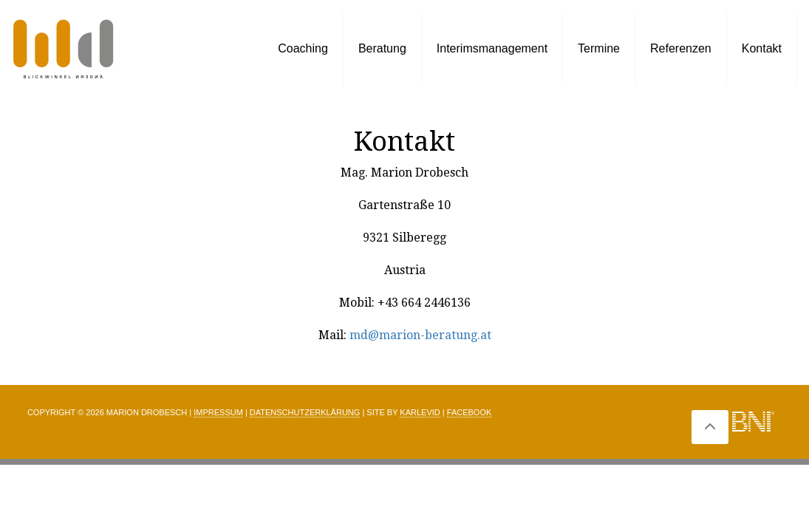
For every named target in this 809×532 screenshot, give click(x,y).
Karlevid (420, 412)
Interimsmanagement (492, 48)
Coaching (303, 48)
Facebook (470, 412)
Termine (599, 48)
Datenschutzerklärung (305, 412)
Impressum (218, 412)
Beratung (382, 48)
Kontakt (762, 48)
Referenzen (681, 48)
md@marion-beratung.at (420, 335)
